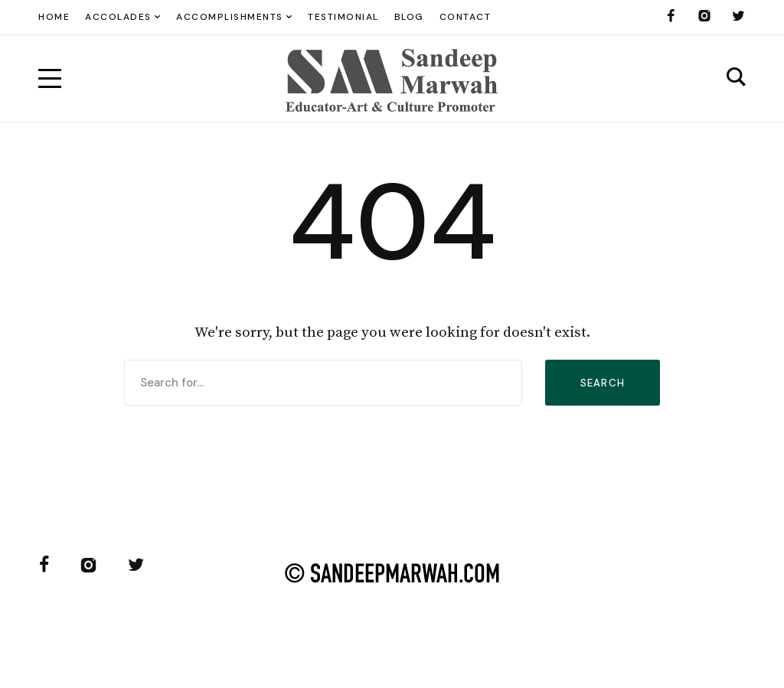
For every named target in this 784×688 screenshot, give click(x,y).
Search (603, 383)
